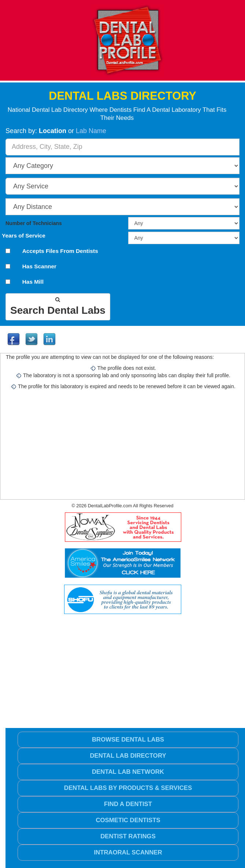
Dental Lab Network (128, 772)
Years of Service (24, 236)
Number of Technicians (34, 223)
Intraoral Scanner (128, 852)
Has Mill (33, 282)
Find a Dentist (128, 804)
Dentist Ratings (128, 836)
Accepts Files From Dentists (60, 251)
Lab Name (91, 131)
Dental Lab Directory (128, 756)
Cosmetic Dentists (128, 820)
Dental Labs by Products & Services (128, 788)
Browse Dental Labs (128, 740)
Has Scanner (39, 266)
